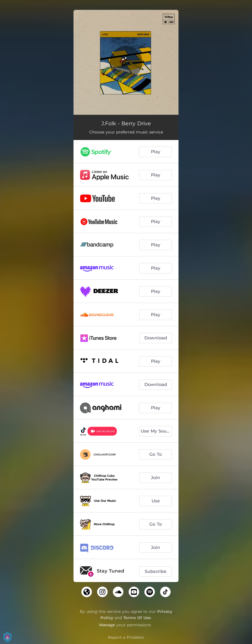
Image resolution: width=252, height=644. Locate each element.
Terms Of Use (137, 618)
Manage (107, 625)
